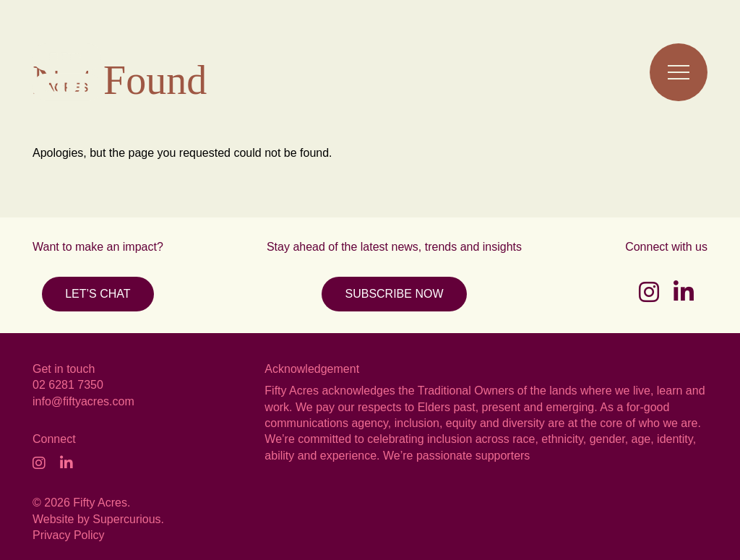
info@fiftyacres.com (83, 401)
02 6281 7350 (68, 385)
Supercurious (126, 519)
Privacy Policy (69, 535)
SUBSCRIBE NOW (394, 294)
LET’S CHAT (98, 294)
